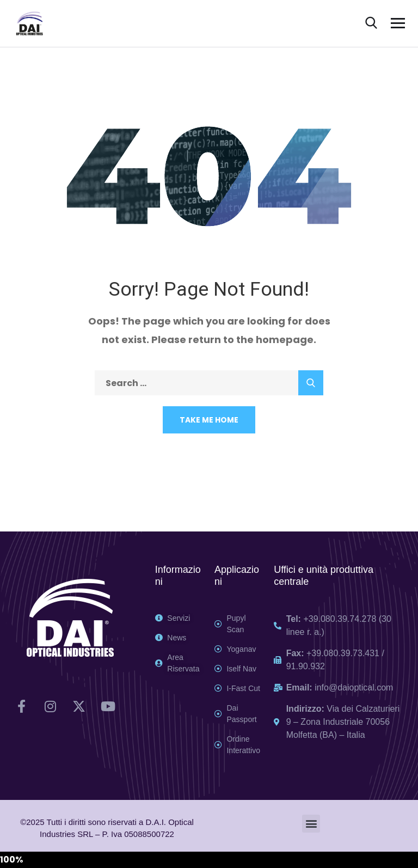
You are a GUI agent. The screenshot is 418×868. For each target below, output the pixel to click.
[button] (311, 824)
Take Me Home (209, 420)
